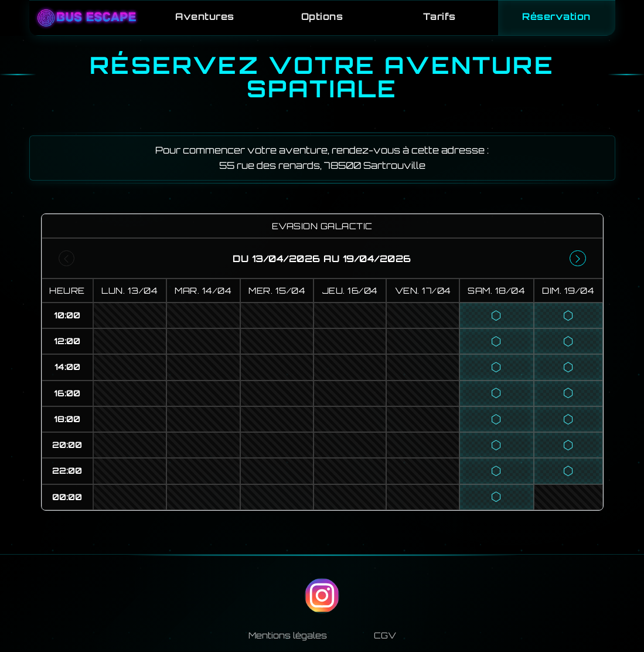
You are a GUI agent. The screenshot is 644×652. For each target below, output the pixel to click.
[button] (497, 317)
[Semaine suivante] (578, 260)
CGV (385, 636)
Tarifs (439, 16)
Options (322, 16)
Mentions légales (288, 636)
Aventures (205, 16)
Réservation (556, 16)
